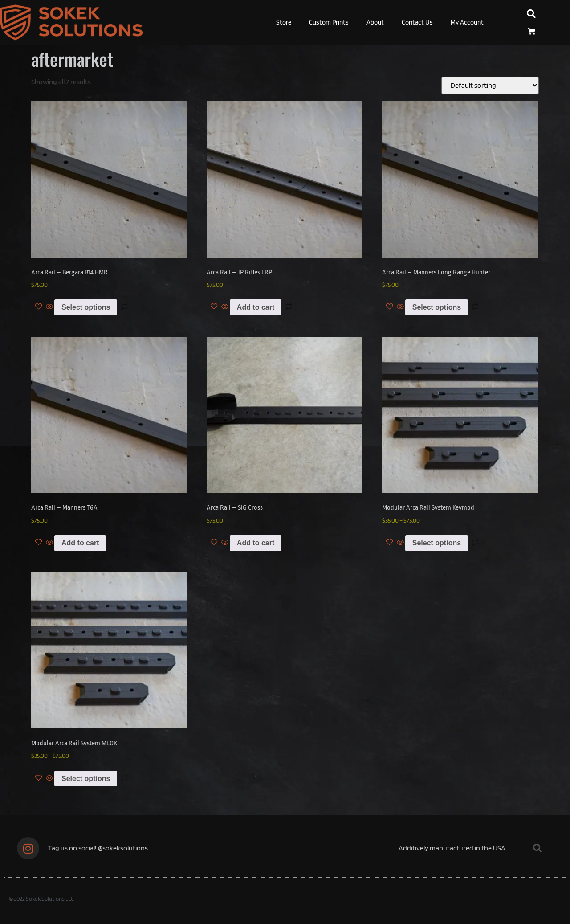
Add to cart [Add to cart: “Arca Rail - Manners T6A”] (80, 543)
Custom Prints (329, 22)
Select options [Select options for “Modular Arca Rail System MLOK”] (86, 779)
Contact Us (417, 22)
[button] (531, 14)
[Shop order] (490, 85)
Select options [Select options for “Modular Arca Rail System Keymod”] (437, 543)
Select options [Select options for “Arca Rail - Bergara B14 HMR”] (86, 307)
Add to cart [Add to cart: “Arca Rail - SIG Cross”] (256, 543)
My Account (467, 22)
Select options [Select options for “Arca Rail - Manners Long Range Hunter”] (437, 307)
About (375, 22)
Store (284, 22)
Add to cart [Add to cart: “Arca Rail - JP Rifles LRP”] (256, 307)
